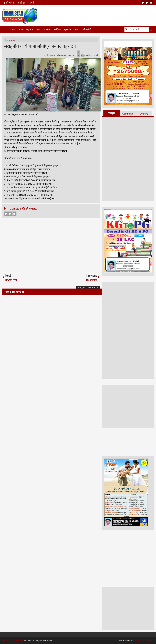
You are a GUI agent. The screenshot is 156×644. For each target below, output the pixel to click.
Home (7, 29)
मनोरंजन (57, 29)
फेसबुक (112, 113)
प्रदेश (21, 29)
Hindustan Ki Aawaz (56, 55)
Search (151, 29)
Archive (144, 114)
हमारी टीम (22, 3)
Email (95, 55)
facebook (151, 3)
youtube (143, 3)
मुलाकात (68, 29)
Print (87, 55)
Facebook (6, 214)
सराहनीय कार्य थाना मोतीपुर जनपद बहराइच (40, 46)
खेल (38, 29)
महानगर (30, 29)
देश (14, 29)
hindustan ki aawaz (144, 640)
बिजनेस (47, 29)
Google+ (14, 214)
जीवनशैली (87, 29)
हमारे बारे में (9, 3)
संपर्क (32, 3)
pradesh (11, 40)
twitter (147, 3)
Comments (128, 114)
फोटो (77, 29)
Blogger (81, 287)
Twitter (10, 214)
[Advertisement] (98, 15)
